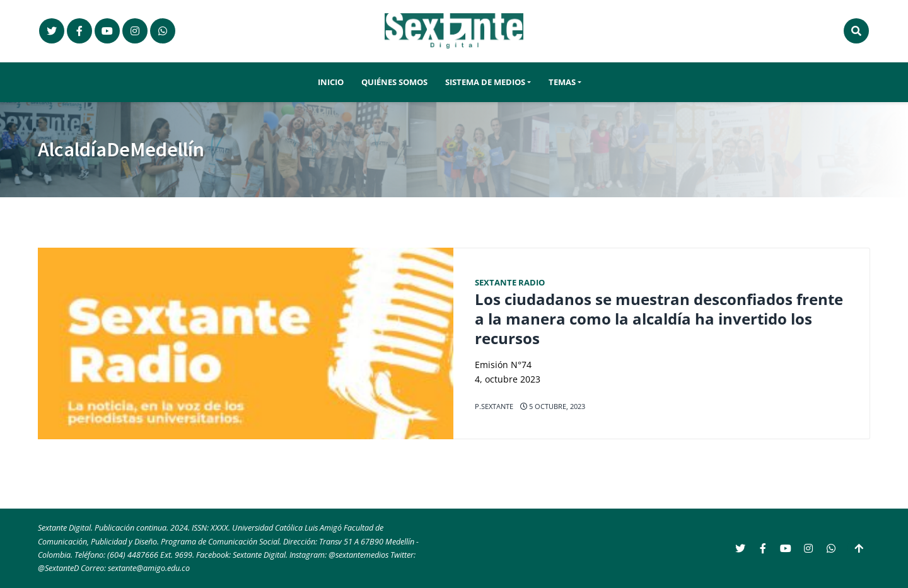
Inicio (331, 82)
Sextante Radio (510, 283)
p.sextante (494, 406)
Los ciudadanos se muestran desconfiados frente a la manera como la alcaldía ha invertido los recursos (659, 319)
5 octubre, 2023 (553, 406)
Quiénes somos (394, 82)
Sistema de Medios (485, 82)
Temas (562, 82)
